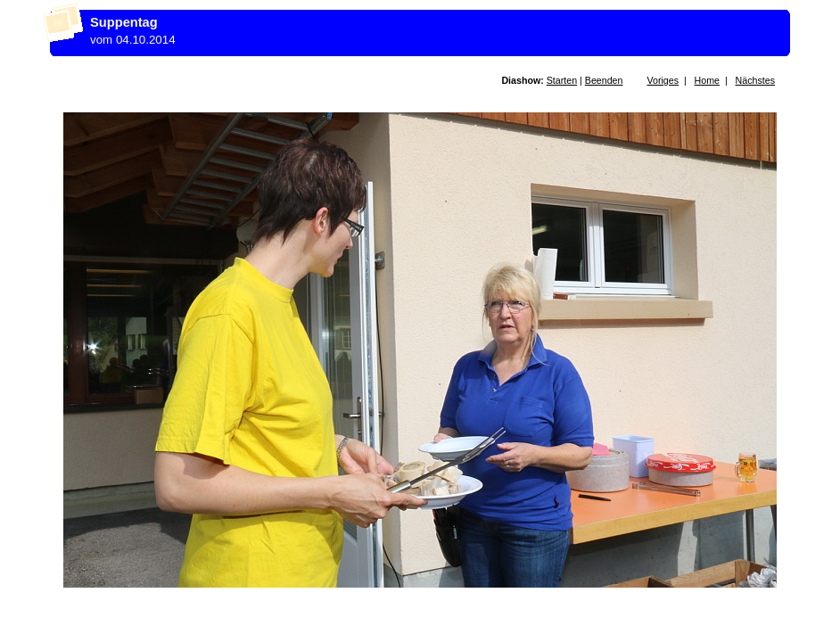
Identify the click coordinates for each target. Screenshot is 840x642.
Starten (562, 80)
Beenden (604, 80)
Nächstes (755, 80)
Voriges (663, 80)
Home (707, 80)
